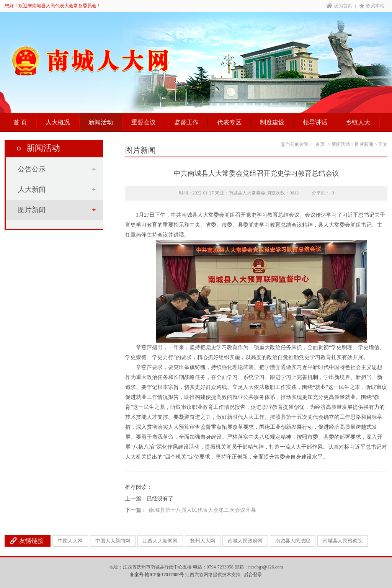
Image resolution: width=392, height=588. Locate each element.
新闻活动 (101, 122)
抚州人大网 (203, 541)
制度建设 (272, 122)
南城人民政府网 (245, 541)
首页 (320, 144)
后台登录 (253, 575)
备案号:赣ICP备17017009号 (157, 575)
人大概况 (58, 122)
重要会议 (144, 122)
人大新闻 (32, 189)
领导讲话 (315, 122)
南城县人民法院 (293, 541)
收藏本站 (372, 6)
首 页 (20, 122)
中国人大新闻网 (113, 541)
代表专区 (229, 122)
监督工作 (186, 122)
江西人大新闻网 (160, 541)
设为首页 (339, 6)
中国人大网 (70, 541)
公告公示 (32, 169)
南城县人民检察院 (343, 541)
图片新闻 (32, 210)
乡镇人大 (358, 122)
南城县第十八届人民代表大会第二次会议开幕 (203, 510)
